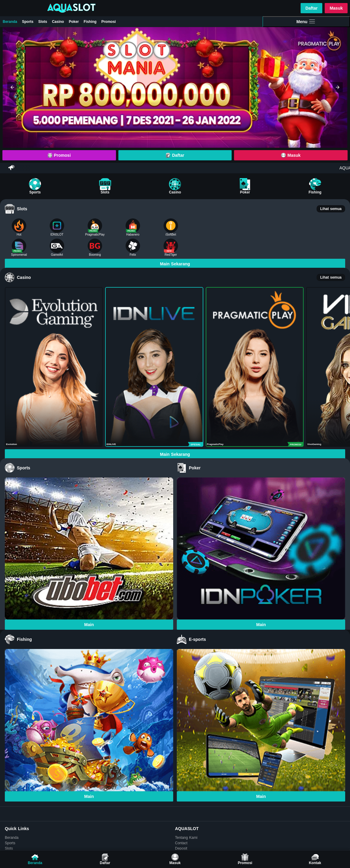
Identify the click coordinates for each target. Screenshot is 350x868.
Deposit (181, 848)
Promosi (108, 22)
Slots (43, 22)
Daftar (311, 8)
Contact (181, 843)
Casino (58, 22)
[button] (12, 87)
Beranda (10, 22)
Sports (28, 22)
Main (89, 625)
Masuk (336, 8)
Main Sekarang (175, 264)
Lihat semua (331, 209)
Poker (74, 22)
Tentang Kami (186, 838)
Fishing (90, 22)
